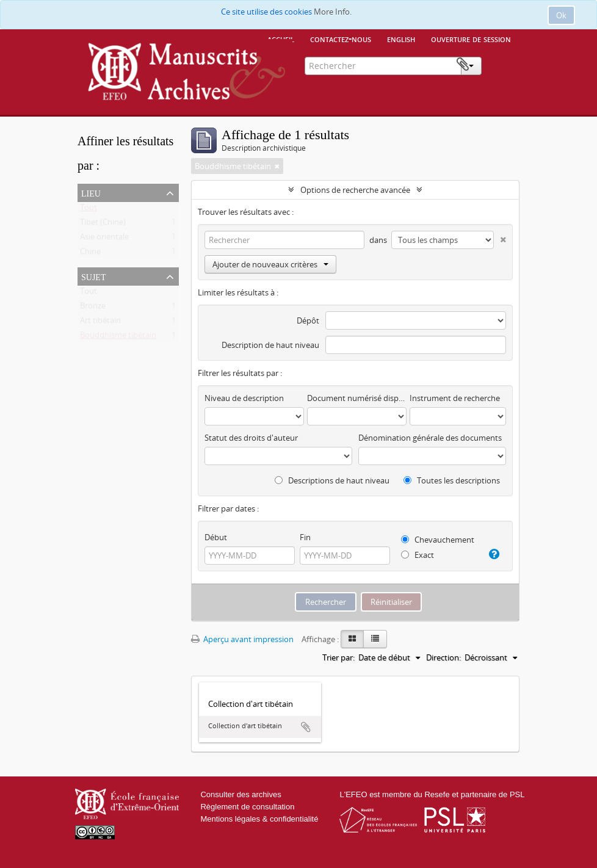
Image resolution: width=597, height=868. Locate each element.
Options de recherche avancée (355, 190)
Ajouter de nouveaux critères (270, 264)
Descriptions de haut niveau (332, 480)
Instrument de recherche (455, 398)
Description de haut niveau (270, 345)
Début (216, 537)
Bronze (93, 308)
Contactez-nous (341, 38)
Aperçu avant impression (242, 639)
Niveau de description (244, 398)
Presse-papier (501, 65)
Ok (561, 15)
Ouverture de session (471, 38)
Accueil (281, 38)
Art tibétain (100, 323)
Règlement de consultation (247, 807)
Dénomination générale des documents (430, 438)
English (401, 38)
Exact (418, 555)
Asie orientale (104, 239)
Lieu (91, 192)
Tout (89, 210)
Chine (90, 254)
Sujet (93, 276)
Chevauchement (438, 540)
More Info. (333, 12)
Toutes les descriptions (452, 480)
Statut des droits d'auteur (251, 438)
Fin (305, 537)
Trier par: (338, 657)
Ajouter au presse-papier (306, 727)
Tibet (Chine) (103, 225)
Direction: (443, 657)
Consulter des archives (241, 794)
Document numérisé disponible (357, 398)
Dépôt (308, 320)
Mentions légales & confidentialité (259, 819)
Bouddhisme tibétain (118, 338)
